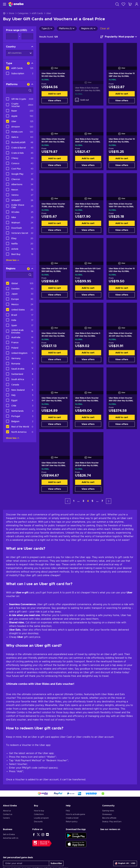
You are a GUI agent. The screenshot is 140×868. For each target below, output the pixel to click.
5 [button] (92, 501)
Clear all (105, 29)
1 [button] (74, 501)
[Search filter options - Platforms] (20, 91)
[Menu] (4, 4)
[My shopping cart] (130, 4)
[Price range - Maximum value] (27, 36)
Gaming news (108, 811)
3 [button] (83, 501)
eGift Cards (37, 13)
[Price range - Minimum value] (12, 36)
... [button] (78, 501)
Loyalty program (41, 818)
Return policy (72, 822)
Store (11, 13)
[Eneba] (16, 4)
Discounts (38, 822)
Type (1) (47, 29)
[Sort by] (119, 37)
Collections (39, 814)
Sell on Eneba (9, 834)
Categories (23, 13)
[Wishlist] (123, 4)
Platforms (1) (67, 29)
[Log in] (137, 4)
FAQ (68, 811)
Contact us (8, 814)
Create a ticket (72, 818)
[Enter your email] (26, 863)
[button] (68, 501)
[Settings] (125, 863)
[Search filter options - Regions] (20, 275)
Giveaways (107, 814)
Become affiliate (109, 818)
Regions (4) (88, 29)
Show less (13, 260)
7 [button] (102, 501)
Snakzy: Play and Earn (112, 822)
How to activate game (75, 814)
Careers (6, 818)
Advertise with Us (11, 838)
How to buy (39, 811)
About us (7, 811)
